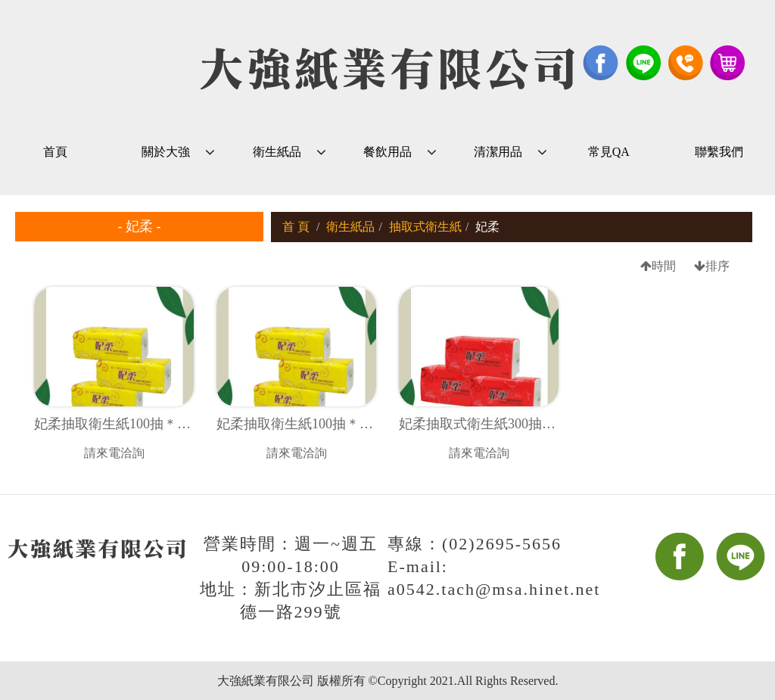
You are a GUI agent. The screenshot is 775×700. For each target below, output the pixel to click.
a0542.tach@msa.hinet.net (494, 589)
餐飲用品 (387, 152)
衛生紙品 (277, 152)
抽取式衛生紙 (425, 227)
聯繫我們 (719, 152)
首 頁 (296, 227)
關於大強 (166, 152)
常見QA (609, 152)
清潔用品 (498, 152)
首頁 (55, 152)
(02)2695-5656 (502, 544)
